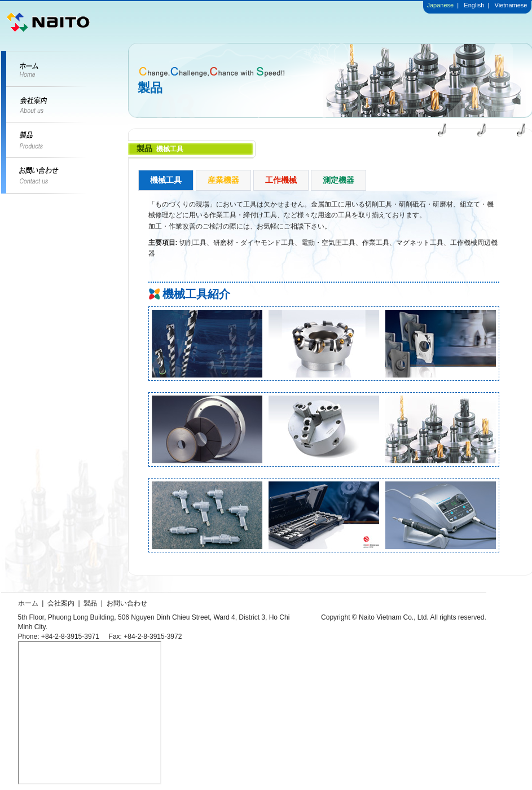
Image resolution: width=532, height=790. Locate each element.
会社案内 (61, 603)
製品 (90, 603)
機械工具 (166, 180)
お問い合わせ (127, 603)
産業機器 (223, 180)
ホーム (28, 603)
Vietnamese (511, 5)
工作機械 (281, 180)
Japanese (441, 5)
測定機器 (338, 180)
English (473, 5)
